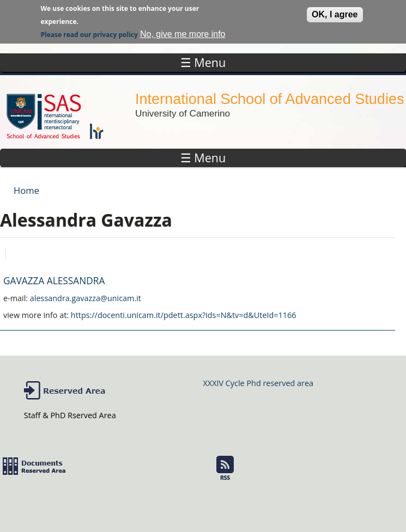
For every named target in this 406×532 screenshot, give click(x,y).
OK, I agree (335, 13)
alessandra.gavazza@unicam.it (86, 298)
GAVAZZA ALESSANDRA (54, 281)
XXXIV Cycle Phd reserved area (258, 383)
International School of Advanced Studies (269, 99)
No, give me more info (183, 32)
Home (26, 190)
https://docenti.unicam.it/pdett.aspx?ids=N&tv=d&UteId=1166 (184, 315)
